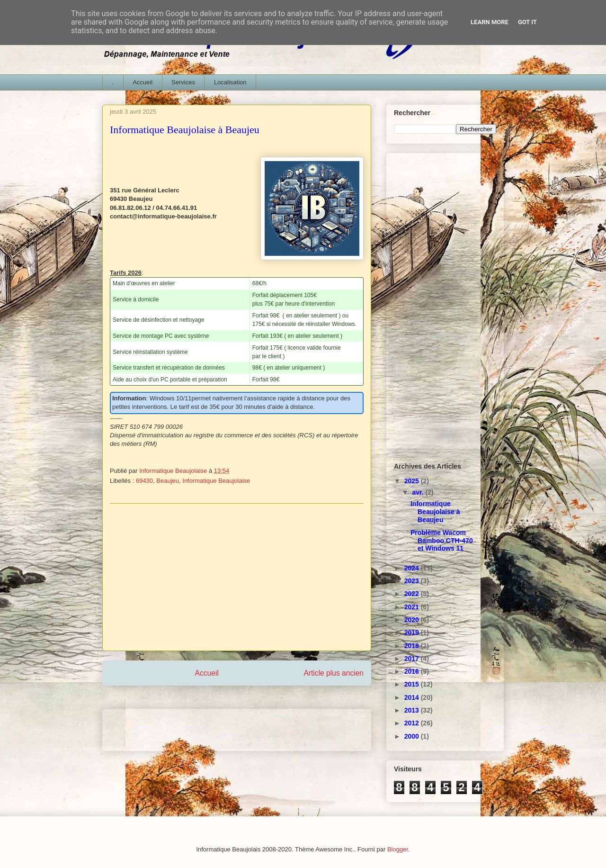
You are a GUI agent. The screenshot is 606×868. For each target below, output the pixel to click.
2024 (413, 568)
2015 (413, 684)
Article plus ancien (334, 673)
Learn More (490, 22)
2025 (413, 481)
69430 (144, 481)
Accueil (143, 82)
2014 (413, 697)
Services (183, 82)
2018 (413, 646)
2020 (413, 620)
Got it (527, 22)
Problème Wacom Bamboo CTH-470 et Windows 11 (442, 541)
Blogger (398, 849)
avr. (419, 492)
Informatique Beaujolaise (216, 481)
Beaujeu (168, 481)
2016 (413, 671)
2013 (413, 710)
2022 (413, 594)
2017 (413, 659)
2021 (413, 607)
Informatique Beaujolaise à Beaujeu (435, 512)
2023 (413, 581)
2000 (413, 736)
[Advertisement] (237, 577)
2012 (413, 723)
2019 (413, 633)
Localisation (230, 82)
